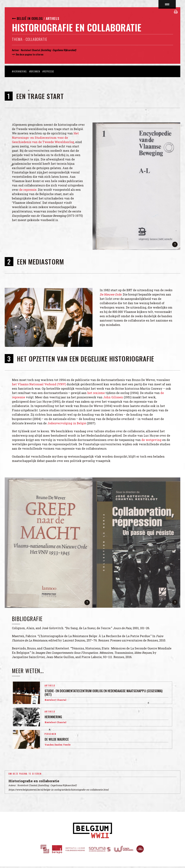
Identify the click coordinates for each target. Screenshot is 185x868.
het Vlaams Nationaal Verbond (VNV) (39, 384)
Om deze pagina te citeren (30, 54)
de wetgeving (151, 440)
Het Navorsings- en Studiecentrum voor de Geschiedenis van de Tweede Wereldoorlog (45, 138)
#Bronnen (35, 71)
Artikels (53, 18)
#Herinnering (19, 71)
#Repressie (48, 71)
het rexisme (96, 393)
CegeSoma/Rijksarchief (64, 50)
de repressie (28, 190)
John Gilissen (113, 397)
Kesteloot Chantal (31, 50)
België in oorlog (30, 18)
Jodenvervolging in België (67, 423)
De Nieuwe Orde (111, 294)
